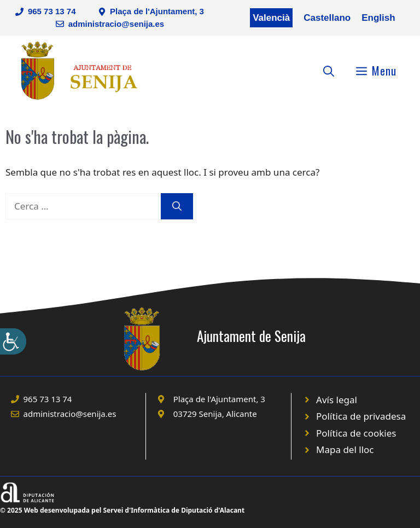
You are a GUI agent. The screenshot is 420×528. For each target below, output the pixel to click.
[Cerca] (177, 206)
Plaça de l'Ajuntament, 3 (157, 11)
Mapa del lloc (345, 449)
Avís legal (337, 400)
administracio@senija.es (116, 24)
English (378, 18)
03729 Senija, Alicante (215, 414)
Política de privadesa (361, 416)
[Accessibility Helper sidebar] (13, 341)
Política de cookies (356, 433)
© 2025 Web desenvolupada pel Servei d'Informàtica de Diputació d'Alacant (122, 510)
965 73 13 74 (52, 11)
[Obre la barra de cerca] (329, 71)
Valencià (271, 18)
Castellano (327, 18)
